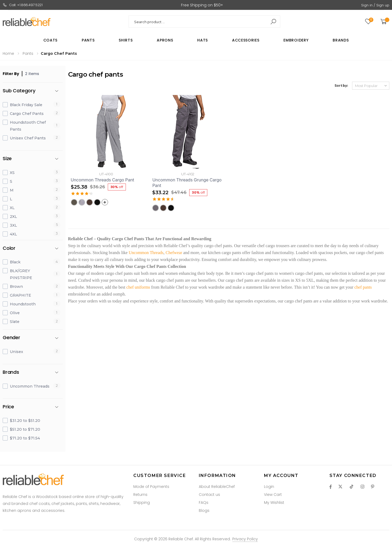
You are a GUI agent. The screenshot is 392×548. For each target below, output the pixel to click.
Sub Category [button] (19, 91)
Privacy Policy (245, 539)
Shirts (126, 40)
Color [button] (9, 248)
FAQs (204, 503)
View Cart (273, 495)
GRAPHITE (20, 295)
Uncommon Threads (30, 386)
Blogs (204, 510)
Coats (51, 40)
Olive (15, 313)
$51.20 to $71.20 (25, 429)
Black (15, 262)
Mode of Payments (151, 487)
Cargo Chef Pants (27, 114)
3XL (13, 225)
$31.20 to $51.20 (25, 421)
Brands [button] (11, 372)
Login (269, 487)
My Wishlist (274, 503)
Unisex (16, 352)
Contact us (209, 495)
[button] (384, 22)
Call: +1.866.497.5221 (23, 5)
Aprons (165, 40)
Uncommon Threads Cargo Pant (102, 180)
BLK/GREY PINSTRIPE (21, 274)
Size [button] (7, 159)
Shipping (142, 503)
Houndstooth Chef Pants (28, 126)
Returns (140, 495)
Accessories (246, 40)
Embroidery (296, 40)
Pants (88, 40)
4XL (13, 234)
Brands (341, 40)
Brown (16, 287)
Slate (15, 322)
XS (12, 173)
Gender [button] (11, 338)
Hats (203, 40)
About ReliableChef (217, 487)
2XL (13, 217)
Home (8, 53)
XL (12, 208)
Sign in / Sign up (375, 5)
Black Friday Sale (26, 105)
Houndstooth (23, 304)
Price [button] (8, 407)
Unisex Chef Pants (28, 138)
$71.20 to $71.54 (25, 438)
